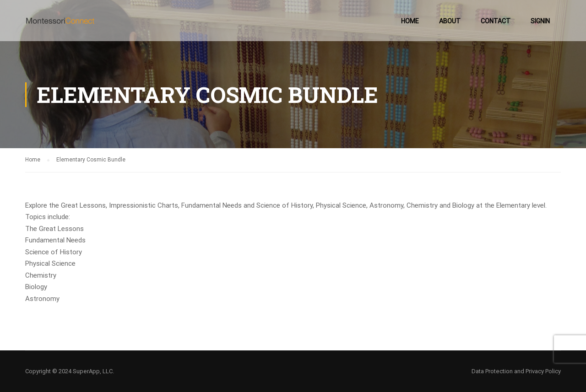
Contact (496, 21)
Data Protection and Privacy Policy (516, 371)
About (450, 21)
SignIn (540, 21)
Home (410, 21)
